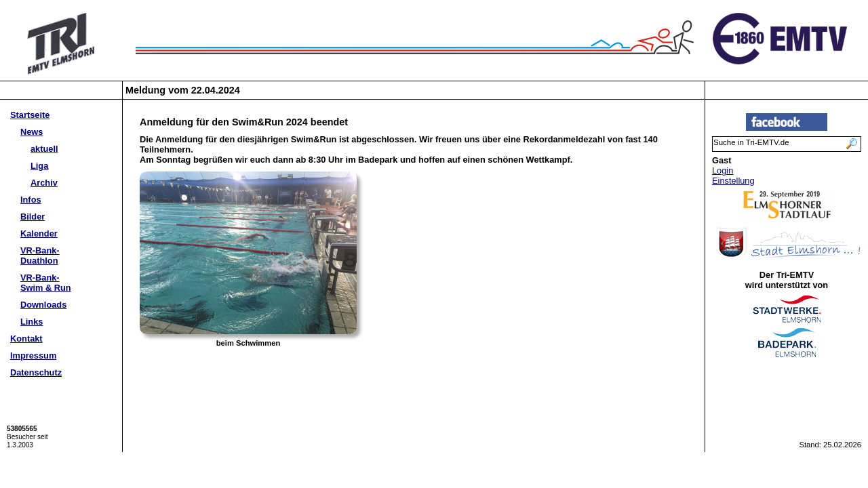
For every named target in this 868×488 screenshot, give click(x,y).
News (32, 132)
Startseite (30, 115)
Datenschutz (36, 372)
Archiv (44, 183)
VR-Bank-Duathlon (40, 256)
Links (32, 322)
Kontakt (26, 339)
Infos (31, 200)
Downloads (43, 305)
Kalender (39, 233)
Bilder (33, 217)
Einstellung (733, 181)
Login (723, 170)
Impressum (33, 355)
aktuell (44, 149)
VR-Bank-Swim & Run (46, 283)
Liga (39, 166)
